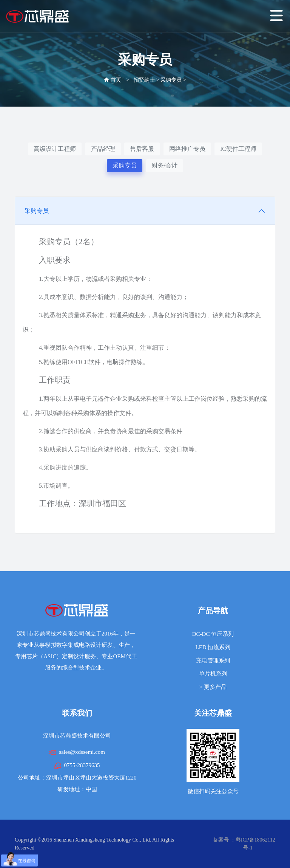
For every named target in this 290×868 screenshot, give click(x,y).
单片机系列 (213, 674)
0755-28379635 (82, 765)
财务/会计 (165, 165)
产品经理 (103, 149)
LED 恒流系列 (213, 647)
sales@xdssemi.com (82, 752)
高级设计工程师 (55, 149)
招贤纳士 (144, 80)
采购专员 (171, 80)
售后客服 (142, 149)
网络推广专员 (187, 149)
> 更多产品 (213, 687)
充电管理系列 (213, 660)
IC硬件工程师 (238, 149)
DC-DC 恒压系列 (213, 634)
